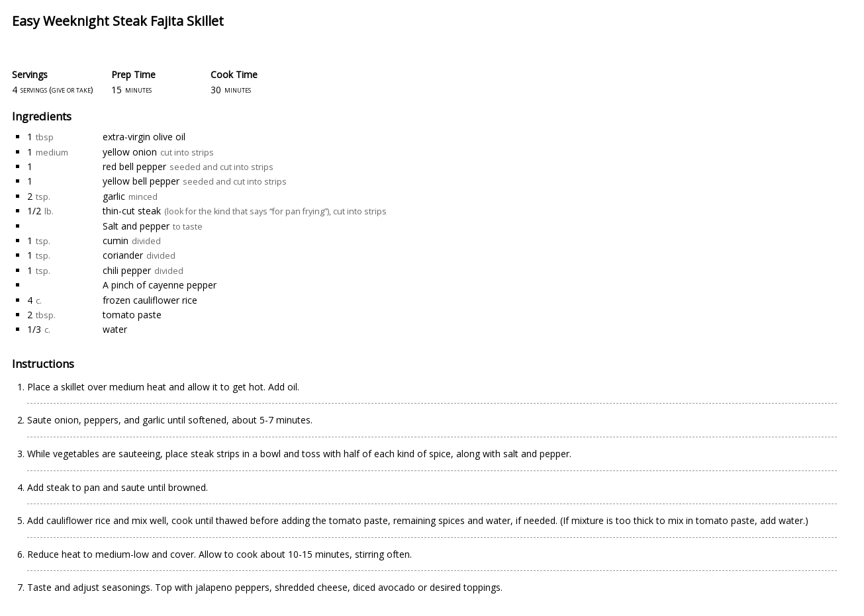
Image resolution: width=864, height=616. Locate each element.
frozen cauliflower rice (150, 300)
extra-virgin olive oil (144, 137)
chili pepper (127, 270)
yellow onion (130, 152)
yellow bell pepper (141, 181)
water (115, 329)
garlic (114, 196)
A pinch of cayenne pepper (160, 285)
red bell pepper (134, 166)
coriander (123, 255)
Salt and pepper (136, 226)
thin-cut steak (132, 211)
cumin (116, 241)
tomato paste (132, 315)
